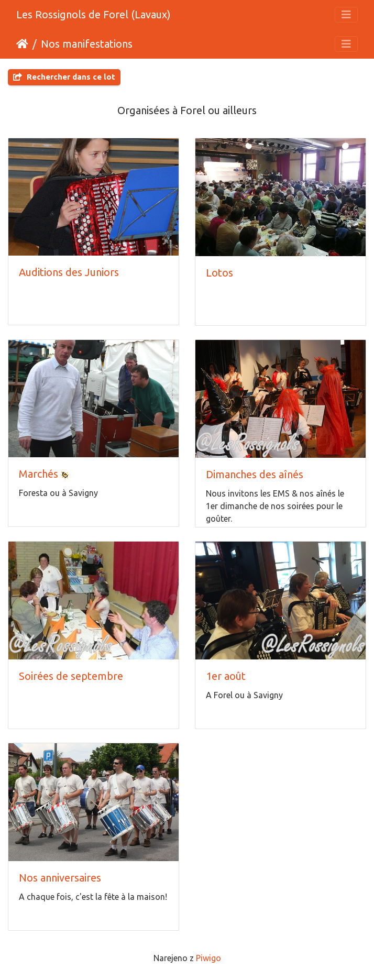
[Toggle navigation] (346, 15)
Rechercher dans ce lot (64, 77)
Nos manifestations (87, 44)
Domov (22, 44)
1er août (226, 676)
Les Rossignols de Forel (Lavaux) (93, 14)
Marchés (38, 474)
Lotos (219, 273)
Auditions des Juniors (69, 272)
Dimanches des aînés (255, 474)
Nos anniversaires (60, 878)
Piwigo (208, 958)
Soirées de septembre (71, 676)
